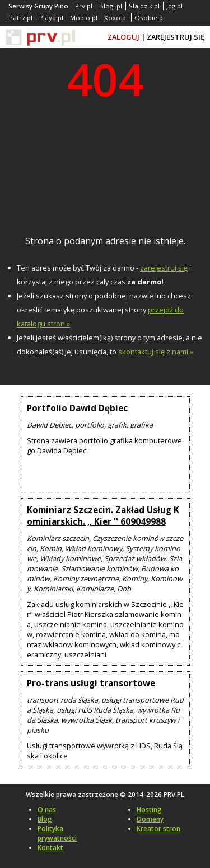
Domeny (150, 819)
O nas (47, 810)
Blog (45, 819)
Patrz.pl (21, 18)
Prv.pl (84, 6)
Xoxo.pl (116, 18)
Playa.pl (51, 18)
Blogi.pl (111, 6)
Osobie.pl (150, 18)
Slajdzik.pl (144, 6)
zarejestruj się (164, 268)
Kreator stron (158, 829)
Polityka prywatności (57, 833)
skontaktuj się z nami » (156, 352)
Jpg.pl (174, 6)
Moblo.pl (84, 18)
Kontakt (50, 848)
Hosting (149, 810)
